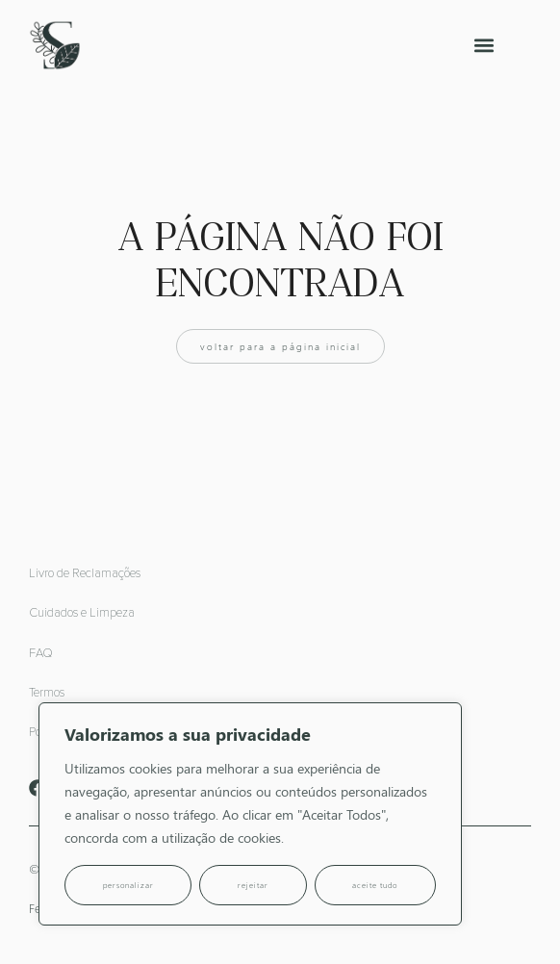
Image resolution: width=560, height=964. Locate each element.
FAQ (41, 654)
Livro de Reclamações (85, 574)
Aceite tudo (375, 885)
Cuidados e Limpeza (82, 613)
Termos (47, 693)
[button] (484, 46)
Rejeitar (253, 885)
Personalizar (128, 885)
